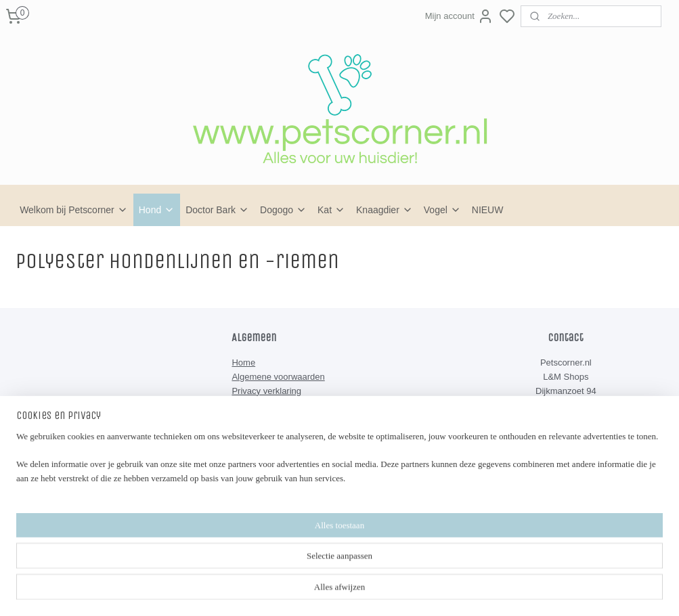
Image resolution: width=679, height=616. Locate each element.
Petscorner (264, 502)
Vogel (442, 210)
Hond (157, 210)
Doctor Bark (217, 210)
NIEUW (488, 210)
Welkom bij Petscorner (74, 210)
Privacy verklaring (266, 391)
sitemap (377, 569)
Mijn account (459, 16)
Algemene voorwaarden (278, 377)
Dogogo (283, 210)
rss (401, 569)
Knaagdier (385, 210)
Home (243, 362)
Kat (331, 210)
